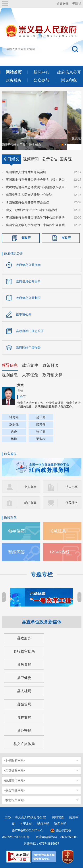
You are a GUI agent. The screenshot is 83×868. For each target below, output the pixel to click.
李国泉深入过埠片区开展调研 (26, 172)
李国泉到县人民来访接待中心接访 (29, 195)
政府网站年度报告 (28, 348)
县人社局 (24, 691)
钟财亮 (14, 417)
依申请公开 (24, 315)
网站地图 (58, 817)
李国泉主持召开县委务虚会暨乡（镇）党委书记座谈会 (37, 180)
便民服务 (72, 503)
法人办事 (72, 487)
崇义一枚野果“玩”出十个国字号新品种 (32, 210)
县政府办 (24, 638)
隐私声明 (60, 824)
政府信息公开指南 (28, 265)
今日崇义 (11, 159)
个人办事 (30, 487)
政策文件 (30, 365)
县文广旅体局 (24, 744)
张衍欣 (41, 432)
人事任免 (30, 375)
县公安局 (24, 731)
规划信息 (10, 375)
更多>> (41, 439)
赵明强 (14, 425)
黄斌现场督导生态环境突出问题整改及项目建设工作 (37, 187)
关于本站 (26, 824)
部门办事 (30, 503)
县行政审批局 (24, 652)
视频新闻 (31, 159)
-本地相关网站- (14, 800)
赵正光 (41, 417)
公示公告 (50, 159)
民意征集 (58, 531)
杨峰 (14, 439)
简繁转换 (63, 4)
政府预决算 (52, 375)
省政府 (26, 238)
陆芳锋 (41, 425)
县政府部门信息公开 (30, 331)
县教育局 (24, 665)
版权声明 (43, 824)
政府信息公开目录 (28, 282)
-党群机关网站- (14, 771)
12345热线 (60, 552)
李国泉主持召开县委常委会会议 (27, 203)
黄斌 (20, 385)
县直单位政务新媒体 (42, 622)
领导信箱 (16, 531)
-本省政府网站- (14, 761)
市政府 (66, 238)
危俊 (14, 432)
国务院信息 (69, 159)
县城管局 (24, 704)
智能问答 (16, 552)
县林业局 (24, 718)
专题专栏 (42, 575)
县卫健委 (24, 678)
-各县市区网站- (14, 790)
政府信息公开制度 (28, 298)
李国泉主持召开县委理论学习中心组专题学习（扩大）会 (37, 218)
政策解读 (50, 365)
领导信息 (10, 365)
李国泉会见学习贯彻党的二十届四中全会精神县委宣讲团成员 (37, 225)
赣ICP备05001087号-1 (27, 831)
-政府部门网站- (14, 781)
